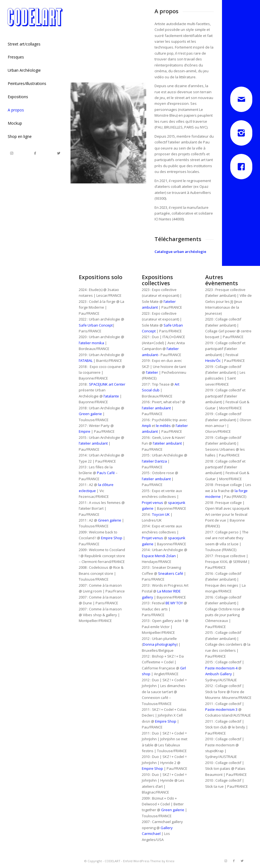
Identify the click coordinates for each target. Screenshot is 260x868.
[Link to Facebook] (35, 153)
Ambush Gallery (219, 674)
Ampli (146, 426)
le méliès (163, 426)
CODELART (113, 861)
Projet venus (152, 503)
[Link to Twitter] (59, 153)
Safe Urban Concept (96, 325)
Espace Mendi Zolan (159, 556)
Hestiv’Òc (213, 360)
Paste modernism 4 (221, 668)
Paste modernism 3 (221, 709)
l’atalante (111, 396)
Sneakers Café (171, 573)
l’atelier (152, 372)
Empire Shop (112, 538)
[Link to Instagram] (12, 153)
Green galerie (90, 414)
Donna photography (160, 644)
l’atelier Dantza (154, 461)
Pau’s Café (106, 473)
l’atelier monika (91, 343)
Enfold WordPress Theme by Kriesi (149, 861)
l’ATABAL (86, 360)
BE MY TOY (174, 603)
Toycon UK (161, 514)
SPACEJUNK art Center (107, 384)
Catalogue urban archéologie (180, 252)
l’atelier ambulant (93, 443)
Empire (85, 431)
